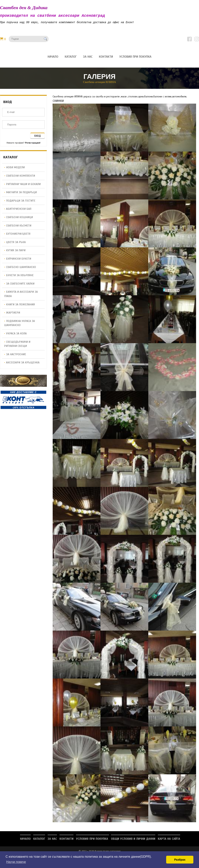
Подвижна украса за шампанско (19, 324)
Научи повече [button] (16, 862)
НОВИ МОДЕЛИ (15, 169)
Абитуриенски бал (19, 210)
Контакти (66, 840)
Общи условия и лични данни (133, 840)
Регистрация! (33, 144)
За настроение (16, 356)
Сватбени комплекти (21, 177)
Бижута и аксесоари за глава (21, 295)
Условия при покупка (93, 840)
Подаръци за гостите (21, 202)
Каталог (39, 840)
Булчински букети (19, 260)
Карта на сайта (169, 840)
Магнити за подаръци (21, 194)
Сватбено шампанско (21, 268)
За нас (52, 840)
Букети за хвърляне (20, 277)
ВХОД (38, 137)
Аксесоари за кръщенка (23, 364)
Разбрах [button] (180, 860)
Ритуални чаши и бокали (23, 185)
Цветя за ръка (16, 243)
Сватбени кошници (19, 219)
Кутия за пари (16, 252)
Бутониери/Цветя (18, 235)
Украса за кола (16, 335)
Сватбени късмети (19, 227)
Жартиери (13, 314)
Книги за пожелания (20, 306)
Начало (25, 840)
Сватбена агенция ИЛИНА (99, 83)
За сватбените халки (20, 285)
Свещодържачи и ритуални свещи (17, 345)
